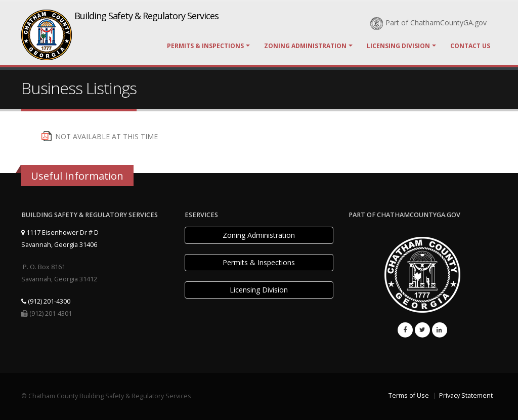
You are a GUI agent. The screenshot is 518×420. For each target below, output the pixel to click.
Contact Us (470, 46)
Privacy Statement (466, 395)
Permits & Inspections (205, 46)
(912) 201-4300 (46, 301)
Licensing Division (398, 46)
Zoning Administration (305, 46)
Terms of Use (409, 395)
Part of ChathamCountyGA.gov (428, 23)
